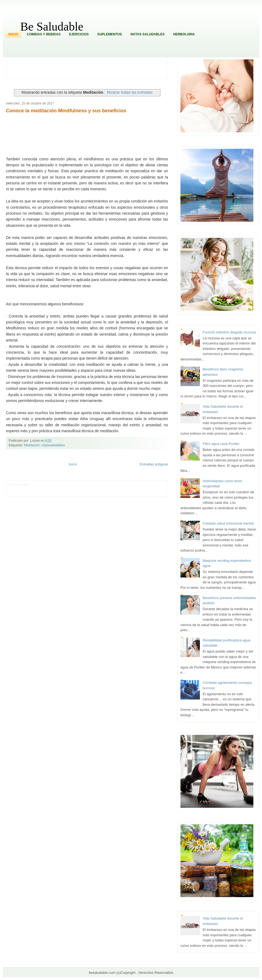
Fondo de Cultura (104, 485)
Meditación (32, 445)
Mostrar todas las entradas (130, 92)
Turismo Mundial (65, 493)
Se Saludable (84, 493)
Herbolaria (184, 34)
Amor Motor (152, 493)
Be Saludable (52, 27)
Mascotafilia (24, 493)
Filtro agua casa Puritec (221, 444)
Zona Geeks (123, 485)
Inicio (13, 34)
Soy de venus (51, 489)
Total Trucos (90, 489)
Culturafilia (138, 493)
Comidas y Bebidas (44, 34)
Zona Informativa (19, 485)
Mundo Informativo (43, 493)
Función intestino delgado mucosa (229, 332)
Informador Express (61, 485)
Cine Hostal (106, 489)
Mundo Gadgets (123, 489)
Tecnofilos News (19, 489)
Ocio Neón (36, 489)
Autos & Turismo (143, 489)
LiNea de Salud (39, 485)
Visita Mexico (101, 493)
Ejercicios (79, 34)
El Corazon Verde (120, 493)
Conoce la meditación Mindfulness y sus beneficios (66, 111)
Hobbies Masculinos (143, 485)
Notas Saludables (147, 34)
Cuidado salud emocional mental (228, 523)
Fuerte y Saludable (71, 489)
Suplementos (110, 34)
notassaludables (53, 445)
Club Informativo (83, 485)
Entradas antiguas (154, 464)
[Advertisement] (90, 67)
